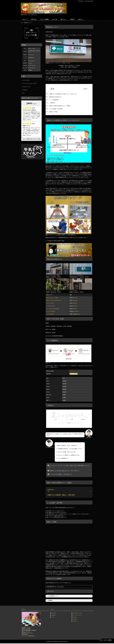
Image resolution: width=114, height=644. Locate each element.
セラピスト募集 (26, 80)
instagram (75, 620)
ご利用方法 (72, 19)
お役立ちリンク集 (26, 87)
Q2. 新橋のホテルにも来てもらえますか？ (57, 513)
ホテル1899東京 (50, 315)
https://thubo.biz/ (32, 61)
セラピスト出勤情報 (44, 19)
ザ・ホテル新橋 (73, 291)
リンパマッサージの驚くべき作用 (30, 83)
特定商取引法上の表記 (78, 614)
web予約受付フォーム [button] (52, 597)
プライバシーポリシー (78, 616)
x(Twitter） (75, 622)
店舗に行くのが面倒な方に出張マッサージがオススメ (66, 94)
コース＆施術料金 (57, 100)
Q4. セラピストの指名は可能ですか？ (56, 516)
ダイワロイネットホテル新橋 (53, 291)
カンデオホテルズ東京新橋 (53, 309)
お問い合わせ (34, 19)
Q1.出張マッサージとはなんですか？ (56, 511)
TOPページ (25, 19)
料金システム (63, 19)
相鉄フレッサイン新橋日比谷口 (54, 301)
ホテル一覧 (55, 19)
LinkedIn (75, 618)
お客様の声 (25, 90)
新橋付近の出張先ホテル (59, 97)
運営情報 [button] (49, 601)
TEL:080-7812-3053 (89, 1)
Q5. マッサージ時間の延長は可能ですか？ (57, 518)
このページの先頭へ (108, 640)
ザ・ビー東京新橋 (50, 312)
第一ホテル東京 (50, 304)
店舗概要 (54, 616)
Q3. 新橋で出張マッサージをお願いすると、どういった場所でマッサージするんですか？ (68, 515)
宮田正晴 (30, 63)
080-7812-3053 (31, 55)
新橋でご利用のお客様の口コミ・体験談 (63, 106)
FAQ (24, 93)
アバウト (54, 618)
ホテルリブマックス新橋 (52, 298)
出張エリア (80, 19)
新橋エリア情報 (56, 112)
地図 (76, 298)
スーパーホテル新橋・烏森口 (53, 276)
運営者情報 (54, 614)
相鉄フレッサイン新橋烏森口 (76, 276)
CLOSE (85, 89)
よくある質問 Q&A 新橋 (59, 109)
